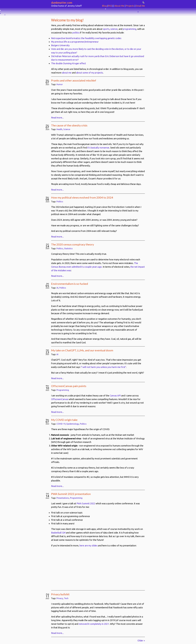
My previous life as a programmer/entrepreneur (75, 42)
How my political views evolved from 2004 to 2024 (82, 197)
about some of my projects (89, 73)
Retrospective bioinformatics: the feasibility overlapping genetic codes (86, 38)
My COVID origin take (64, 420)
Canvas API (115, 396)
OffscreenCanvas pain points (69, 386)
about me (67, 73)
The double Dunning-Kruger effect (68, 63)
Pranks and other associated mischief (74, 80)
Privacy (60, 598)
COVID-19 (61, 424)
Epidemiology (73, 424)
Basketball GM (58, 533)
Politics (60, 202)
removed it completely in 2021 (94, 624)
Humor (60, 84)
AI (57, 288)
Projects (130, 6)
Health (59, 129)
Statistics (68, 248)
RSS (110, 6)
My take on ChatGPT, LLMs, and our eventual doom (82, 350)
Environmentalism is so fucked (70, 284)
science (114, 29)
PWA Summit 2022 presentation (71, 494)
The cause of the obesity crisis (69, 125)
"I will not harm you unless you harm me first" (103, 367)
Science (67, 129)
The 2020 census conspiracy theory (72, 244)
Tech (66, 598)
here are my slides (88, 545)
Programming (63, 390)
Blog (104, 6)
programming (129, 29)
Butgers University (60, 45)
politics (76, 33)
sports (106, 29)
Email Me (140, 6)
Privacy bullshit (60, 594)
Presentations (63, 498)
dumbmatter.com (62, 3)
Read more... (57, 118)
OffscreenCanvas (60, 399)
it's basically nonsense (98, 148)
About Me (119, 6)
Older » (141, 640)
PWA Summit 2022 (86, 503)
